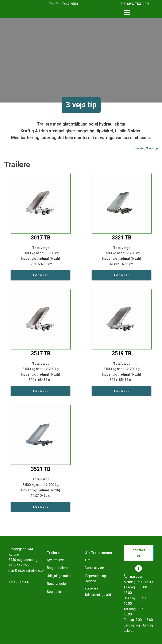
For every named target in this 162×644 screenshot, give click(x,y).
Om (88, 560)
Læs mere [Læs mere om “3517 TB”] (41, 391)
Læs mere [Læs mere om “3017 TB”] (41, 275)
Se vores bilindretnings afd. (98, 592)
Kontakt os (139, 553)
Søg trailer (54, 592)
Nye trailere (55, 560)
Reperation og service (96, 579)
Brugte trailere (57, 568)
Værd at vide (95, 568)
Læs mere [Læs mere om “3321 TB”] (122, 275)
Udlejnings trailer (59, 576)
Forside (139, 148)
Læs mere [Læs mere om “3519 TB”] (122, 391)
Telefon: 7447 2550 (63, 4)
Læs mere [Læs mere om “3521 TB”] (41, 507)
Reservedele (56, 584)
